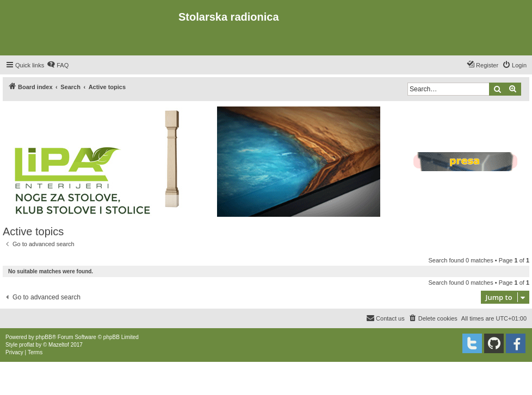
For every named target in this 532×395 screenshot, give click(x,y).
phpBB (44, 337)
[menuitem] (58, 65)
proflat (27, 345)
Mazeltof (59, 345)
